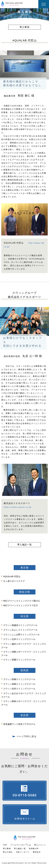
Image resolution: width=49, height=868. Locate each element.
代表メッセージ (23, 852)
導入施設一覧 (20, 849)
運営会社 (37, 852)
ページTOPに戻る (24, 736)
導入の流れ (8, 852)
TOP (5, 845)
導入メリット (40, 845)
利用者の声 (34, 849)
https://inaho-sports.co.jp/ (18, 507)
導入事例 (7, 849)
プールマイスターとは (21, 845)
